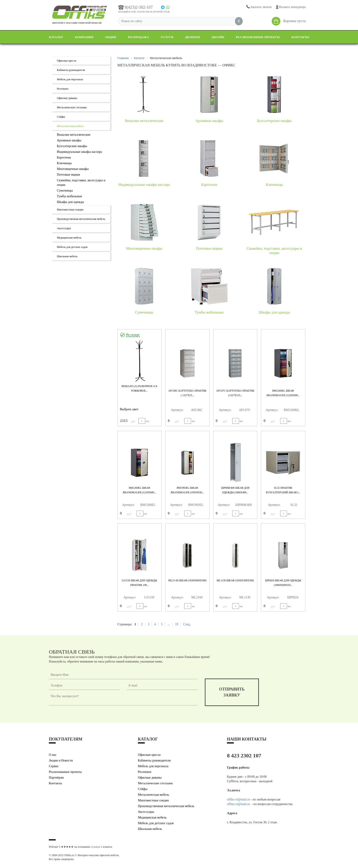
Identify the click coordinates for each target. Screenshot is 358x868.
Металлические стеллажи (72, 107)
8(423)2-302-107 (136, 7)
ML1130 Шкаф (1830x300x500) (235, 580)
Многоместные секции (70, 210)
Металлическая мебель (70, 126)
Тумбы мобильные (70, 196)
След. (187, 624)
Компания (84, 37)
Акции (111, 37)
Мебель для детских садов (72, 247)
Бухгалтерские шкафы (72, 146)
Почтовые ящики (68, 175)
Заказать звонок (259, 7)
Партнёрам (56, 778)
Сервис (54, 766)
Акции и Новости (61, 760)
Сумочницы (65, 191)
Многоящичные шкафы (73, 169)
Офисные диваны (67, 98)
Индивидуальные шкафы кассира (79, 152)
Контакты (300, 37)
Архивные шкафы (69, 140)
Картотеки (64, 157)
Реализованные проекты (258, 37)
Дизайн (218, 37)
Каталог (56, 37)
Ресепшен (63, 89)
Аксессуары (64, 228)
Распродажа (138, 37)
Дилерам (192, 37)
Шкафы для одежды (70, 202)
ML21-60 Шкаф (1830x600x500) (187, 580)
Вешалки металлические (74, 135)
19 (176, 624)
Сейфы (61, 117)
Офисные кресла (67, 61)
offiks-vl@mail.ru (238, 799)
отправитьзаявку (232, 692)
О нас (53, 755)
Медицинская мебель (69, 238)
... (169, 624)
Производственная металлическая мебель (81, 219)
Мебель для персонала (70, 79)
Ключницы (64, 163)
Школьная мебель (67, 256)
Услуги (167, 37)
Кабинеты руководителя (71, 70)
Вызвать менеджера (291, 7)
